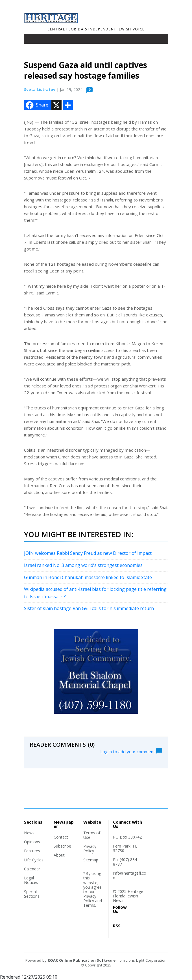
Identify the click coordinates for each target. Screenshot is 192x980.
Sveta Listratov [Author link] (40, 89)
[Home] (52, 22)
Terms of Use (92, 835)
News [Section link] (29, 833)
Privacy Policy (90, 849)
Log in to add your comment (131, 751)
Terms (89, 905)
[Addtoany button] (68, 105)
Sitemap (91, 860)
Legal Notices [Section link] (31, 880)
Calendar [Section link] (32, 869)
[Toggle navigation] (32, 40)
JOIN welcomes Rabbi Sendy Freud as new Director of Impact (88, 553)
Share (36, 105)
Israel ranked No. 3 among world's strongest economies (83, 565)
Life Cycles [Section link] (34, 860)
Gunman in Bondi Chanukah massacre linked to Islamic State (88, 577)
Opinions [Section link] (32, 842)
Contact (61, 837)
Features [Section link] (32, 851)
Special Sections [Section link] (32, 894)
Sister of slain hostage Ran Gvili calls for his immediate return (89, 608)
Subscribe (62, 846)
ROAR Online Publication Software (82, 960)
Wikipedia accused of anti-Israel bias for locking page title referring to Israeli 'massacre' (95, 593)
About (59, 855)
